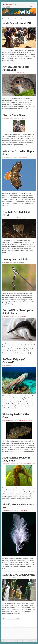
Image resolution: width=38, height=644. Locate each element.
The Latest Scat (23, 26)
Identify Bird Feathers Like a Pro (18, 506)
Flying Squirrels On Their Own (16, 416)
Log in (16, 641)
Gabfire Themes (32, 641)
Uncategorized (29, 420)
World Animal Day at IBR (17, 23)
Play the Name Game (14, 115)
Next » (19, 619)
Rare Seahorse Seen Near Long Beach (16, 459)
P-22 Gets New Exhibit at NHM (16, 213)
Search (32, 7)
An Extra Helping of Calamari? (13, 361)
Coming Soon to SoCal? (15, 259)
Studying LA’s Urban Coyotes (19, 575)
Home (4, 19)
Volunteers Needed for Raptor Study (19, 153)
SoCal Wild (9, 641)
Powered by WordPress (23, 641)
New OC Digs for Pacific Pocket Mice (16, 68)
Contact (21, 626)
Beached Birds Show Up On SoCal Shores (18, 312)
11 (15, 619)
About (16, 626)
